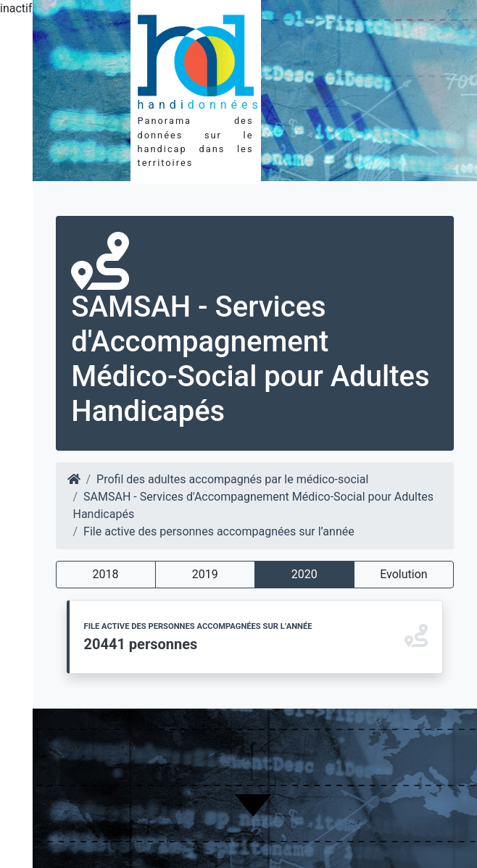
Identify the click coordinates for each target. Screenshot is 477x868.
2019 (205, 574)
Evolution (403, 574)
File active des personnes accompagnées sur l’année (219, 531)
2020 (304, 574)
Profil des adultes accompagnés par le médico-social (232, 479)
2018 (106, 574)
